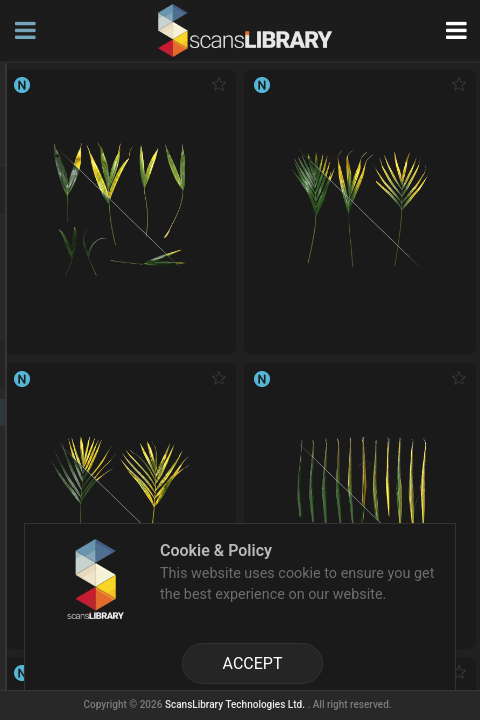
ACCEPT (253, 663)
